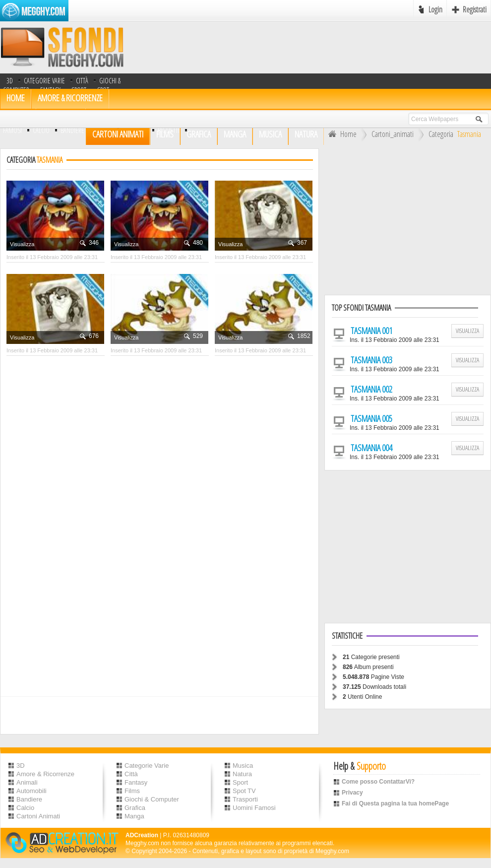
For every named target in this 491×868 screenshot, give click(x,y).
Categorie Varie (44, 81)
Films (132, 791)
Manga (134, 816)
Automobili (31, 791)
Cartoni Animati (38, 816)
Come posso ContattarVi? (378, 782)
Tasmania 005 (371, 418)
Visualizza (22, 244)
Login (435, 9)
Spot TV (244, 791)
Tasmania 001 (371, 331)
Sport (240, 782)
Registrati (475, 9)
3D (10, 81)
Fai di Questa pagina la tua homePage (395, 803)
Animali (27, 782)
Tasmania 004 (371, 448)
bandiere (72, 130)
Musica (243, 766)
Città (82, 81)
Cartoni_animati (393, 134)
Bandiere (29, 799)
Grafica (135, 808)
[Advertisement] (408, 218)
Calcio (41, 130)
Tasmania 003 (371, 360)
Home (341, 134)
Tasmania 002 (371, 389)
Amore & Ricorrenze (70, 98)
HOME (16, 98)
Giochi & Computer (152, 799)
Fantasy (136, 782)
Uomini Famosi (254, 808)
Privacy (352, 793)
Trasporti (245, 799)
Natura (242, 774)
